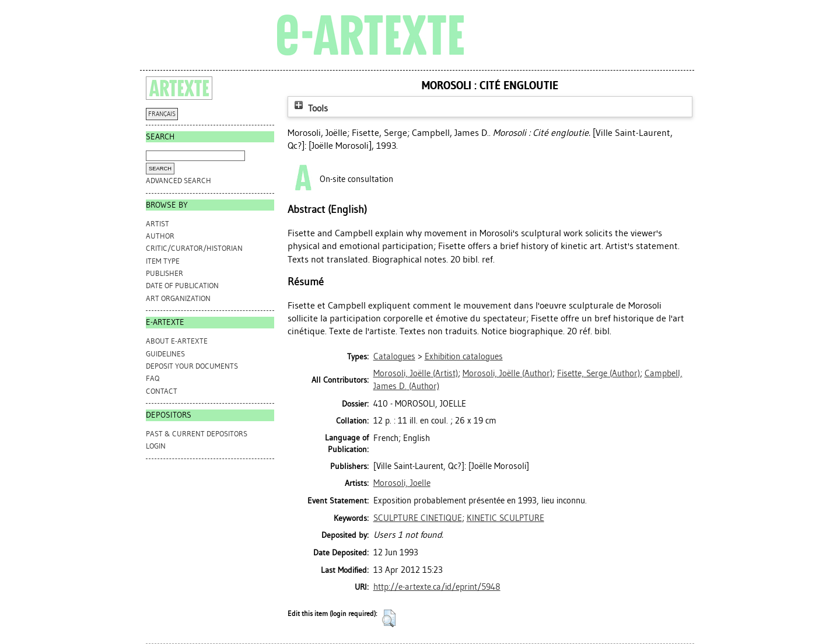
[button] (389, 618)
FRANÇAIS (162, 114)
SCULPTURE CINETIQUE (418, 518)
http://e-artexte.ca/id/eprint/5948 (437, 587)
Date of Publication (182, 286)
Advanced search (178, 181)
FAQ (153, 378)
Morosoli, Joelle (402, 483)
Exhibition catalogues (464, 356)
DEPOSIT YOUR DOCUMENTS (192, 366)
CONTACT (162, 391)
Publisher (164, 273)
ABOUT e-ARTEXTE (177, 341)
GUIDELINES (165, 354)
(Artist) (416, 373)
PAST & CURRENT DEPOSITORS (197, 434)
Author (160, 236)
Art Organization (178, 298)
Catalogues (394, 356)
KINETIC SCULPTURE (505, 518)
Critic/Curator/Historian (194, 248)
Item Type (163, 261)
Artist (157, 224)
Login (156, 446)
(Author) (508, 373)
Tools (310, 108)
